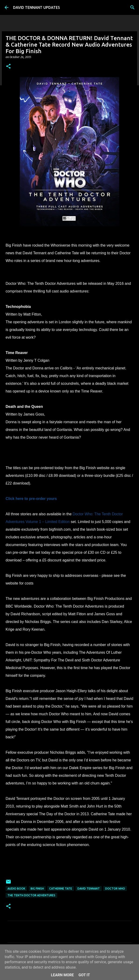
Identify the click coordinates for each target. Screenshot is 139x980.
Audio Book (16, 889)
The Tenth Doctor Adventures (31, 895)
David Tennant (89, 889)
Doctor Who (115, 889)
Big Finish (37, 889)
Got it (84, 975)
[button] (8, 67)
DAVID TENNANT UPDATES (36, 7)
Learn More (62, 975)
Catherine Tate (61, 889)
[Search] (132, 7)
